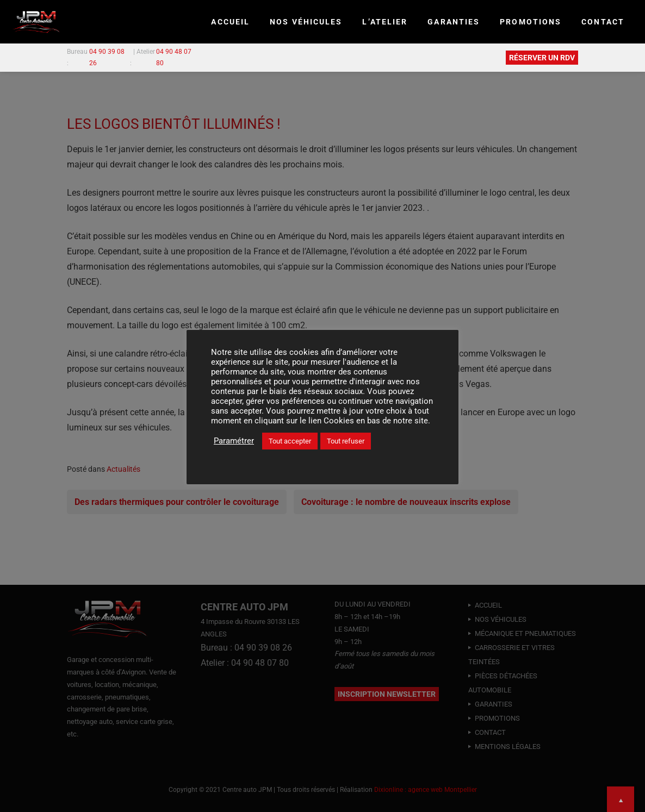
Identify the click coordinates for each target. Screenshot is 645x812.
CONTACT (603, 22)
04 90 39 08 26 (107, 57)
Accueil (230, 22)
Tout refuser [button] (346, 441)
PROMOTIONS (531, 22)
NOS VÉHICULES (306, 22)
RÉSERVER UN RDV (542, 58)
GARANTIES (454, 22)
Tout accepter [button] (290, 441)
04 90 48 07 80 (174, 57)
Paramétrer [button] (234, 441)
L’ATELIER (385, 22)
